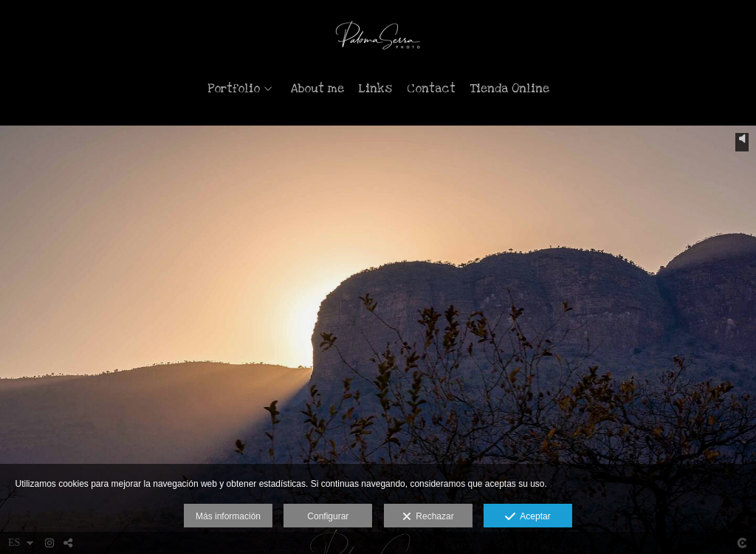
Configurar (328, 516)
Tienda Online (510, 89)
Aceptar (528, 517)
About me (317, 89)
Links (375, 89)
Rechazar (428, 517)
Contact (431, 89)
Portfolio (234, 89)
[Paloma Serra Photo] (378, 35)
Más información (228, 516)
